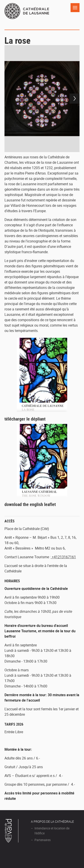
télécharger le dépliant (25, 419)
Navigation (75, 8)
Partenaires (43, 840)
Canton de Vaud (12, 831)
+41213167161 (63, 557)
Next (74, 99)
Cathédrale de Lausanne (27, 14)
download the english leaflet (30, 504)
